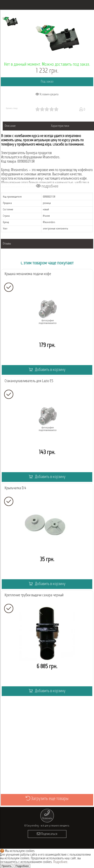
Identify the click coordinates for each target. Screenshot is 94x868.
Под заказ (47, 82)
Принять (7, 866)
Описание (10, 126)
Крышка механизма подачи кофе (28, 274)
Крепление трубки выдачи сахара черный (34, 595)
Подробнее (60, 862)
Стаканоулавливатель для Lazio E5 (29, 381)
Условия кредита (47, 94)
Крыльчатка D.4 (15, 488)
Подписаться (47, 834)
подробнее (47, 186)
